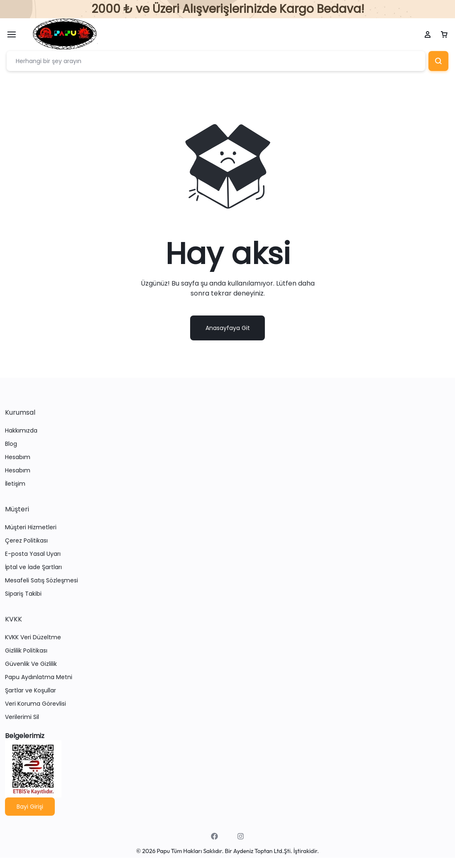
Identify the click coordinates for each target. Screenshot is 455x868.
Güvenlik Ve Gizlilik (31, 664)
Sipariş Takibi (23, 594)
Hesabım (18, 458)
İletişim (15, 484)
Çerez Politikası (26, 541)
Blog (11, 444)
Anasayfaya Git (228, 328)
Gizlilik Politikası (26, 651)
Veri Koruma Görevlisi (35, 704)
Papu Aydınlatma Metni (39, 678)
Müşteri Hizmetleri (31, 528)
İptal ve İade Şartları (33, 568)
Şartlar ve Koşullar (31, 691)
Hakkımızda (21, 431)
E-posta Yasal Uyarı (33, 554)
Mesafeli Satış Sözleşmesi (42, 581)
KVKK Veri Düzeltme (33, 638)
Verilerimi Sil (22, 718)
